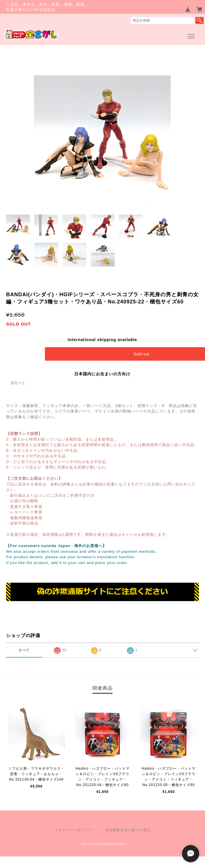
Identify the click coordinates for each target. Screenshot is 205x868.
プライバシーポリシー (73, 830)
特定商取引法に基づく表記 (128, 830)
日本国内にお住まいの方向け (102, 374)
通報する (18, 383)
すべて (24, 650)
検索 (200, 20)
